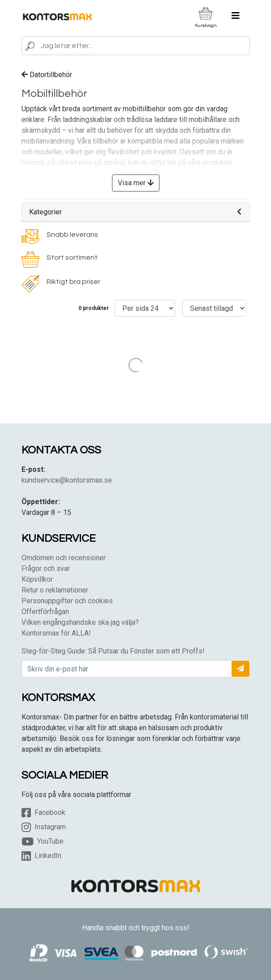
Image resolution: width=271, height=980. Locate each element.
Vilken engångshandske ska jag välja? (80, 622)
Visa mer (136, 183)
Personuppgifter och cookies (67, 601)
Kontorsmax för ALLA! (56, 633)
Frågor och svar (46, 568)
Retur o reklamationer (55, 590)
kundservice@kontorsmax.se (67, 480)
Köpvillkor (37, 579)
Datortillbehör (47, 75)
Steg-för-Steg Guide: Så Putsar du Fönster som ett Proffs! (113, 651)
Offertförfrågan (45, 612)
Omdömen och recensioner (64, 558)
